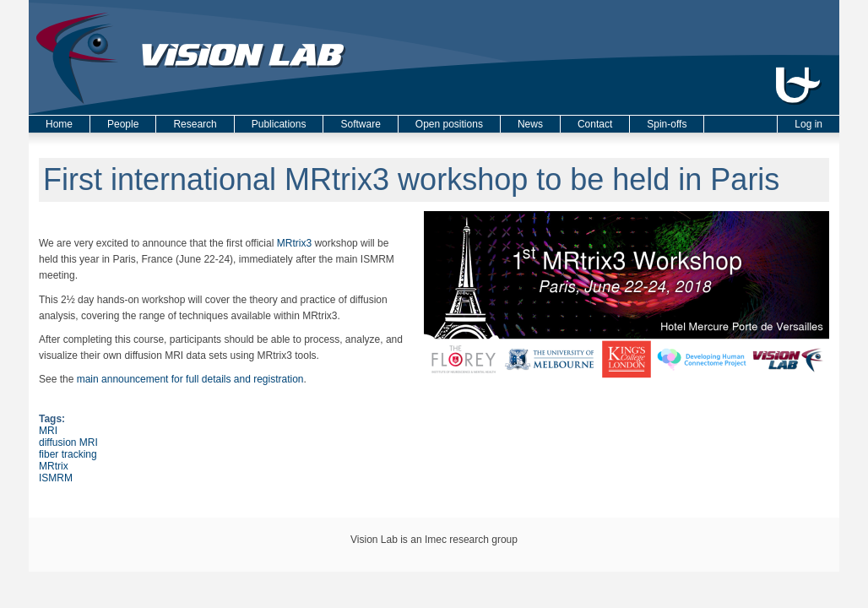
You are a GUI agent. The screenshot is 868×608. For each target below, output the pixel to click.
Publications (279, 124)
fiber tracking (68, 454)
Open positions (449, 124)
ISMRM (56, 478)
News (530, 124)
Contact (595, 124)
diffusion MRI (68, 442)
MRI (48, 431)
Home (59, 124)
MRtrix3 (294, 243)
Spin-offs (667, 124)
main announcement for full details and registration (190, 379)
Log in (808, 124)
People (123, 124)
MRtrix (54, 466)
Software (360, 124)
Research (195, 124)
